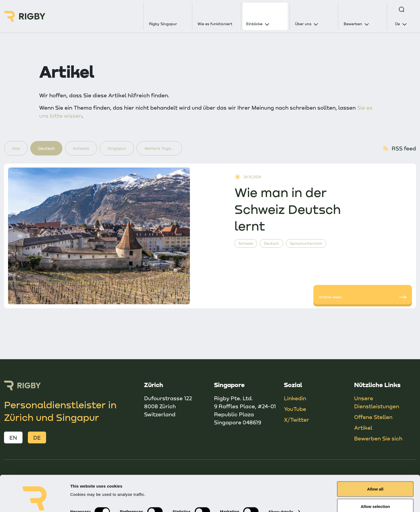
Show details (281, 485)
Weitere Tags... (161, 148)
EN (13, 438)
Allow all (375, 463)
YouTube (295, 409)
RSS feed (399, 149)
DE (37, 438)
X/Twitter (297, 420)
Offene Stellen (373, 417)
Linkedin (295, 398)
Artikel (363, 428)
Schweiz (82, 148)
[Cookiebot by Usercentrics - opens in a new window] (35, 502)
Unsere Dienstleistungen (377, 402)
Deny (375, 498)
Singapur (119, 148)
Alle (16, 148)
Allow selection (375, 480)
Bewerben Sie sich (378, 439)
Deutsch (47, 148)
